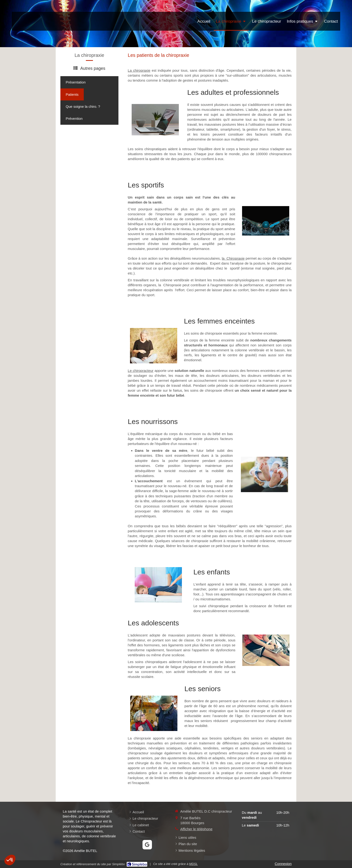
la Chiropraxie (233, 258)
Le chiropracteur (141, 371)
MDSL (193, 864)
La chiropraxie (139, 70)
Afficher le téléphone (196, 829)
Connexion (283, 864)
